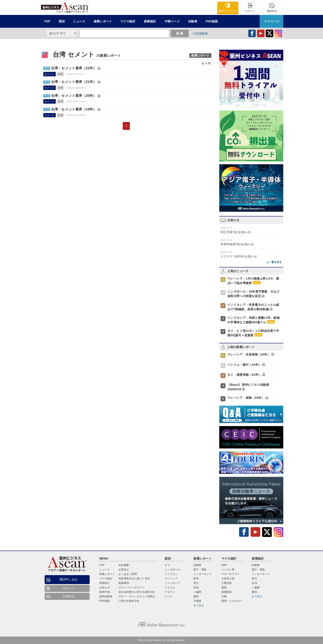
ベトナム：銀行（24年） (244, 365)
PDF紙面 (212, 21)
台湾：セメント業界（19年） (74, 109)
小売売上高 (228, 579)
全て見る (199, 605)
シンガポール (172, 570)
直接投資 (227, 592)
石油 (196, 587)
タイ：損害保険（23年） (244, 375)
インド (169, 596)
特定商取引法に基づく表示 (134, 579)
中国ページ (172, 21)
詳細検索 (202, 33)
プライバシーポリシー (132, 587)
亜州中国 (104, 592)
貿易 (224, 587)
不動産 (197, 601)
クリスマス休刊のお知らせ (239, 256)
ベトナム (170, 587)
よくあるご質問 (128, 574)
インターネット (203, 574)
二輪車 (197, 592)
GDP (224, 565)
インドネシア (172, 583)
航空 (196, 579)
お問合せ (69, 596)
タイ (167, 565)
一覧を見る (275, 262)
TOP (47, 21)
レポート (103, 21)
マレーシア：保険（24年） (246, 398)
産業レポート (107, 574)
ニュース (79, 21)
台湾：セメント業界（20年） (74, 96)
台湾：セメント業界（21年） (74, 82)
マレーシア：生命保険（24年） (249, 354)
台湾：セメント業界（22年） (74, 68)
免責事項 (124, 583)
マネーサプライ (231, 574)
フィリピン (171, 574)
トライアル (228, 8)
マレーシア (171, 579)
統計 (128, 21)
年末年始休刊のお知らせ (237, 244)
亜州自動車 (106, 596)
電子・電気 (200, 570)
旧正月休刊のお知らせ (236, 232)
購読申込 (272, 8)
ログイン (250, 8)
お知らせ (104, 587)
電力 (196, 583)
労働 (224, 596)
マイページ (271, 21)
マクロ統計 (106, 579)
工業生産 (227, 583)
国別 (62, 21)
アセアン (170, 592)
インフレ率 (228, 570)
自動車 (193, 21)
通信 (196, 596)
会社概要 (124, 565)
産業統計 (150, 21)
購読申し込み (69, 579)
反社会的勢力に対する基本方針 (137, 592)
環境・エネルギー (232, 601)
